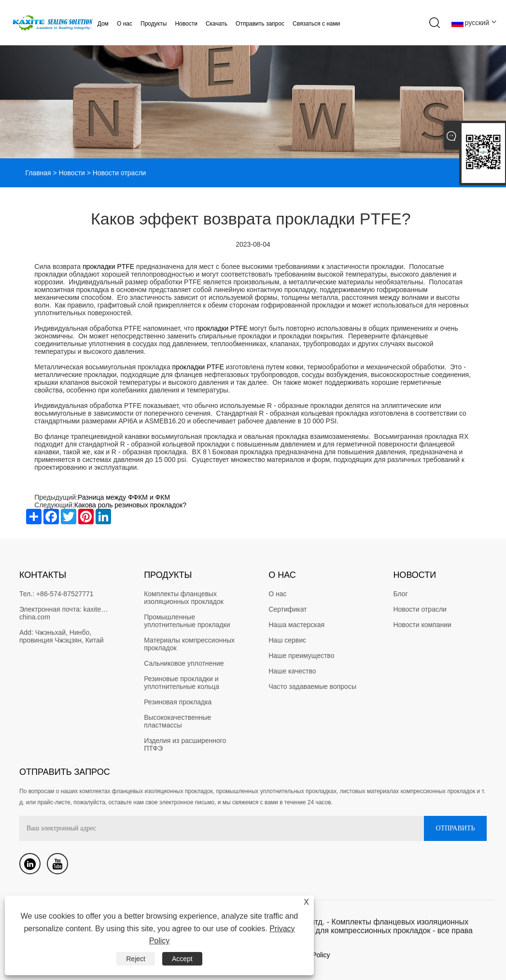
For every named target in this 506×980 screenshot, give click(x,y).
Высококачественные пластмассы (178, 721)
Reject (136, 959)
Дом (103, 24)
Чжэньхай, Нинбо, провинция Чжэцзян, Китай (62, 636)
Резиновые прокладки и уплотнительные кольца (182, 683)
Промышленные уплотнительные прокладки (187, 621)
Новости (186, 24)
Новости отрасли (420, 609)
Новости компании (422, 625)
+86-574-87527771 (65, 594)
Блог (400, 594)
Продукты (154, 24)
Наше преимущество (301, 656)
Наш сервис (287, 640)
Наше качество (292, 671)
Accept (182, 959)
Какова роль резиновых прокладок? (131, 505)
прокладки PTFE (108, 266)
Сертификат (288, 609)
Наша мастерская (296, 625)
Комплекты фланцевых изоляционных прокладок (184, 598)
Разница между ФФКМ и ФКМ (124, 497)
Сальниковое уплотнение (184, 663)
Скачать (217, 24)
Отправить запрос (260, 24)
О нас (125, 24)
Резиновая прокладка (178, 702)
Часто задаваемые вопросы (312, 686)
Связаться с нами (316, 24)
